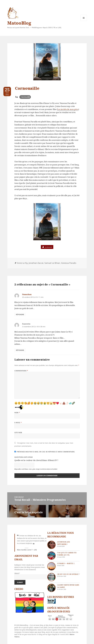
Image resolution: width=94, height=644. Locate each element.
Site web (18, 432)
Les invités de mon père (68, 109)
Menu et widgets (84, 21)
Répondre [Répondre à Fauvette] (20, 350)
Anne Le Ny (22, 263)
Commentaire (21, 371)
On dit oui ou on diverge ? (68, 574)
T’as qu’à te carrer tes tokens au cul (67, 554)
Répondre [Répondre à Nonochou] (20, 314)
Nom (17, 413)
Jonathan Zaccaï (36, 263)
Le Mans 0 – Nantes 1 (66, 563)
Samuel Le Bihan (52, 263)
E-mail (18, 423)
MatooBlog (19, 23)
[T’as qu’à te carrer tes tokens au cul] (51, 556)
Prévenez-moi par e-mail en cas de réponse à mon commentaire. (45, 452)
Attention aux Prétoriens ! (63, 543)
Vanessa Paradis (69, 263)
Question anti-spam (23, 457)
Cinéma (24, 97)
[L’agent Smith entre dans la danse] (51, 588)
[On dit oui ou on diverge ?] (51, 577)
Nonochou (27, 294)
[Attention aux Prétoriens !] (51, 545)
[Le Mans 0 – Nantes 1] (51, 566)
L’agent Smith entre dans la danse (68, 586)
